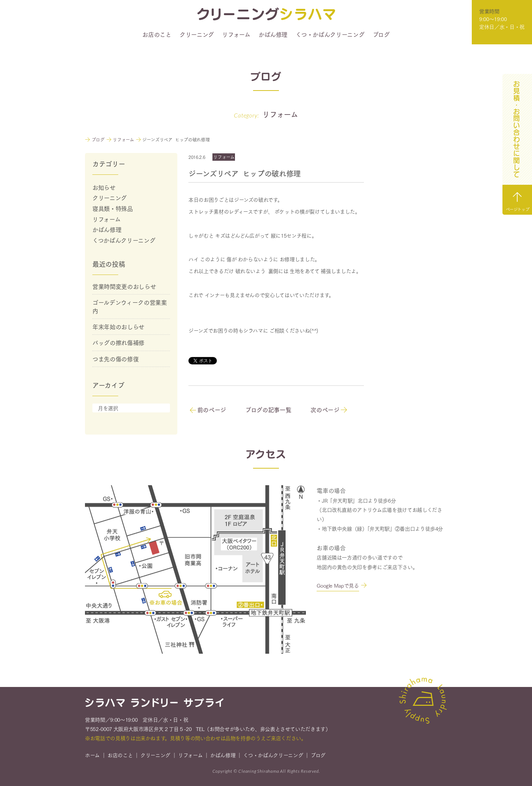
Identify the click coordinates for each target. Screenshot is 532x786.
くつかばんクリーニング (124, 240)
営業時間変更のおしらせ (124, 286)
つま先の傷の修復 (115, 359)
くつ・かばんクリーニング (330, 34)
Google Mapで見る (338, 586)
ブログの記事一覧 (268, 410)
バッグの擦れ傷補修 (118, 342)
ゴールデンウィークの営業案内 (129, 306)
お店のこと (157, 34)
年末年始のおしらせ (118, 326)
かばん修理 (273, 34)
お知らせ (104, 187)
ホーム (92, 756)
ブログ (381, 34)
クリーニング (197, 34)
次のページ (329, 410)
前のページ (208, 410)
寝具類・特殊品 (113, 208)
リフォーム (236, 34)
